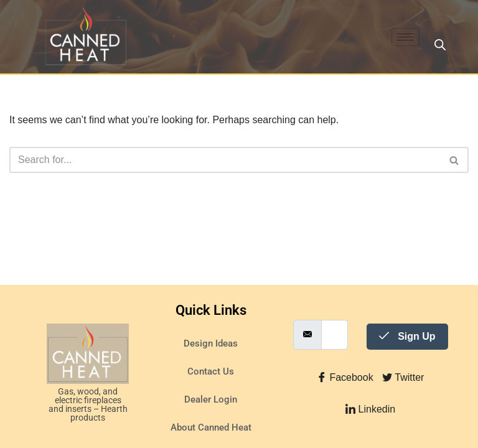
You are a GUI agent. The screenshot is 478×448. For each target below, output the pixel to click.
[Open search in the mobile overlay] (440, 45)
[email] (335, 335)
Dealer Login (211, 399)
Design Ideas (211, 343)
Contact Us (211, 371)
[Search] (225, 160)
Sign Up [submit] (407, 336)
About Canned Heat (211, 427)
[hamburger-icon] (405, 37)
